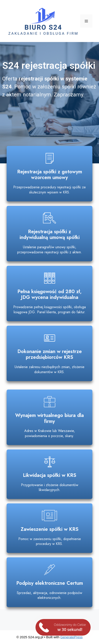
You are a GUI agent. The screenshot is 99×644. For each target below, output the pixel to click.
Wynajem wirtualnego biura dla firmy (49, 418)
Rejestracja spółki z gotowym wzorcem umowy (50, 175)
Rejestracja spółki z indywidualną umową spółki (50, 234)
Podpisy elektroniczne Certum (50, 583)
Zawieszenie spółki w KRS (50, 529)
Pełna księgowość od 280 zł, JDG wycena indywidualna (49, 294)
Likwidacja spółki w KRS (50, 475)
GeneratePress (72, 637)
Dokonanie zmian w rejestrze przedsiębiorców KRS (50, 354)
